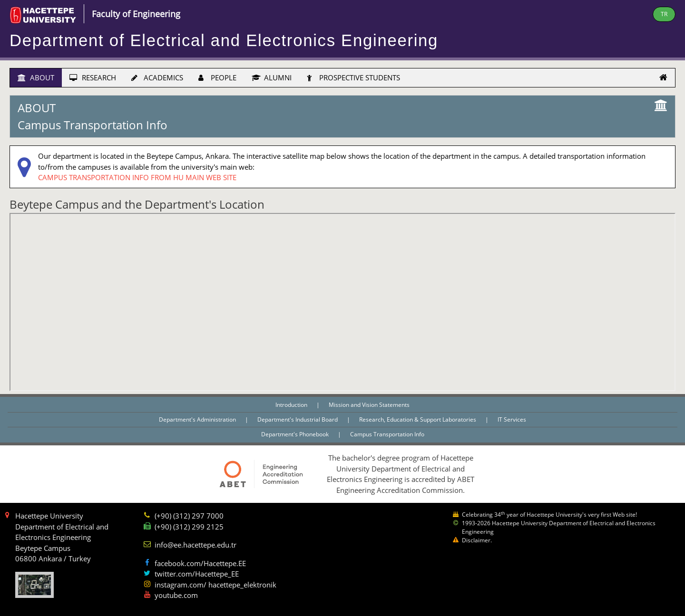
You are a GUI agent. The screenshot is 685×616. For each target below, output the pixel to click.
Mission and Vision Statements (369, 405)
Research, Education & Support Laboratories (418, 419)
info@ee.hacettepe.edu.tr (196, 545)
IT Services (512, 419)
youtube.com (176, 595)
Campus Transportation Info (387, 434)
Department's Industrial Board (298, 419)
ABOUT (36, 77)
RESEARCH (93, 77)
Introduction (292, 405)
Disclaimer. (477, 540)
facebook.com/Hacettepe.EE (200, 563)
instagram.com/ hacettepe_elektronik (215, 585)
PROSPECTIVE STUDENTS (353, 77)
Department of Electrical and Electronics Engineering (224, 40)
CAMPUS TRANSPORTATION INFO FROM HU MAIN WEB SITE (137, 177)
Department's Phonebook (296, 434)
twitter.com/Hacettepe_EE (197, 574)
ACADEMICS (157, 77)
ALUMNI (272, 77)
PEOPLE (217, 77)
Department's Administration (198, 419)
